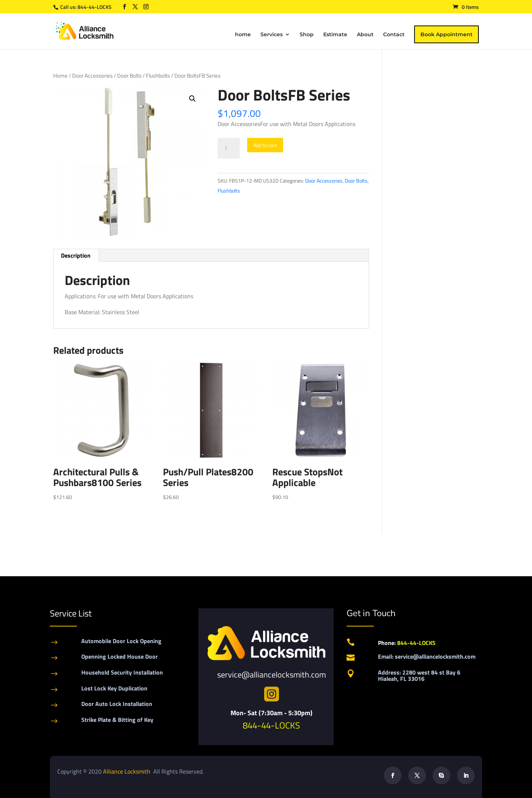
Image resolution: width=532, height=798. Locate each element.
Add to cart (265, 145)
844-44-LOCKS (95, 7)
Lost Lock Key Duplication (114, 688)
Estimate (335, 35)
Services (272, 35)
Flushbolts (158, 76)
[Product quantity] (229, 148)
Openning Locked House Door (120, 656)
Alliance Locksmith (127, 771)
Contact (394, 35)
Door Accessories (92, 76)
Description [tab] (76, 255)
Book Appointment (446, 34)
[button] (192, 99)
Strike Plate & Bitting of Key (117, 720)
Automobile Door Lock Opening (121, 641)
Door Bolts (129, 76)
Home (60, 76)
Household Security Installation (122, 672)
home (243, 35)
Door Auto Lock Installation (117, 704)
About (365, 35)
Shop (307, 35)
